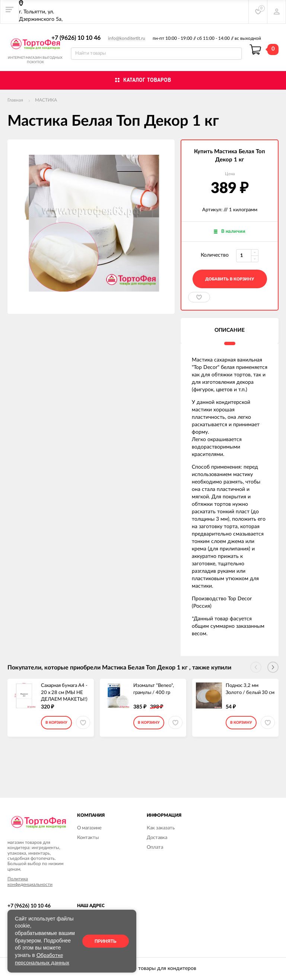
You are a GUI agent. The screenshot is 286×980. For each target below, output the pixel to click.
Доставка (157, 838)
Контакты (88, 838)
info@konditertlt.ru (127, 38)
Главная (15, 100)
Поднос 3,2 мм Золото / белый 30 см (250, 689)
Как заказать (161, 828)
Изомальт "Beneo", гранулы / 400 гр (154, 689)
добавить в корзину (230, 279)
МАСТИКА (46, 100)
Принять (106, 941)
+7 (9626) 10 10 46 (76, 38)
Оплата (155, 847)
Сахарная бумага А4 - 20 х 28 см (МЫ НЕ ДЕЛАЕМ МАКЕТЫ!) (64, 690)
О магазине (89, 828)
